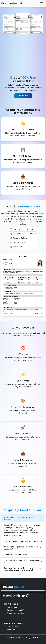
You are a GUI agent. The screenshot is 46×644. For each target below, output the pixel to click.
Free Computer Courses (17, 613)
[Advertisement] (23, 56)
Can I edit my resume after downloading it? (22, 561)
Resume (13, 587)
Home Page (12, 607)
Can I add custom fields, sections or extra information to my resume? (20, 569)
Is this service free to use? (15, 555)
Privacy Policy (13, 626)
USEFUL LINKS (11, 604)
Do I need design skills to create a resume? (18, 518)
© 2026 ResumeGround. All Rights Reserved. (23, 637)
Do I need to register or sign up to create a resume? (22, 548)
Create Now (23, 96)
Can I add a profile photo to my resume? (22, 541)
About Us (11, 629)
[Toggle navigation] (42, 3)
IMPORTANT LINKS (13, 623)
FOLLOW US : (10, 596)
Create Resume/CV (15, 610)
